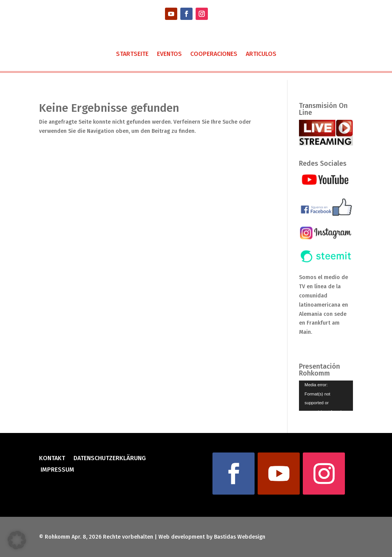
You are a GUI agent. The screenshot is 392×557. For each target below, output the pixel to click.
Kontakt (52, 459)
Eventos (169, 54)
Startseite (132, 54)
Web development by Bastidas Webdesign (212, 537)
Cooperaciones (214, 54)
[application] (326, 396)
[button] (17, 540)
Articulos (261, 54)
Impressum (57, 470)
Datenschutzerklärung (110, 459)
